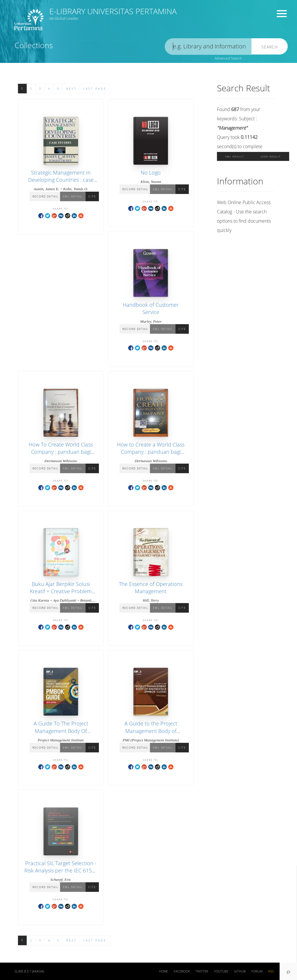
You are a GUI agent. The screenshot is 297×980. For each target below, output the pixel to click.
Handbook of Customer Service (151, 308)
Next (71, 89)
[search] (208, 47)
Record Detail (46, 196)
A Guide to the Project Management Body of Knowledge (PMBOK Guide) (151, 731)
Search (270, 47)
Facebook (182, 971)
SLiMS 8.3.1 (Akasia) (29, 971)
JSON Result (271, 156)
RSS (271, 971)
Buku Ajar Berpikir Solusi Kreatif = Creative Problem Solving (61, 591)
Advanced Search (228, 58)
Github (240, 971)
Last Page (95, 89)
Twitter (202, 971)
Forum (257, 971)
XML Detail (73, 196)
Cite (92, 196)
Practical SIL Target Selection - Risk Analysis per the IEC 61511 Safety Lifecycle (61, 870)
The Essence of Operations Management (151, 588)
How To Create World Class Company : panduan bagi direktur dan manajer (61, 452)
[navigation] (288, 971)
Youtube (221, 971)
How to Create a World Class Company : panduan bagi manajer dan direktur (151, 452)
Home (163, 971)
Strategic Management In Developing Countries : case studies (61, 180)
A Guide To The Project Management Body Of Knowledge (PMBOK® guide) (61, 731)
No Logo (151, 173)
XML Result (235, 156)
